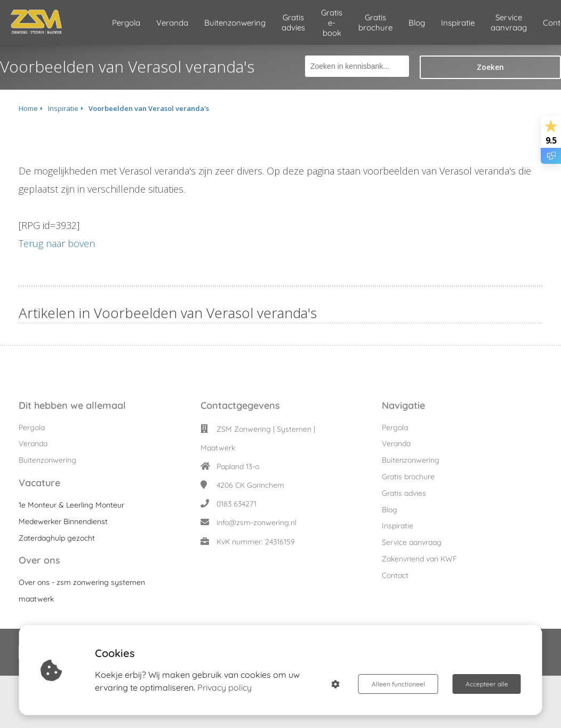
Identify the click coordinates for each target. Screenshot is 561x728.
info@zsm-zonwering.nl (257, 523)
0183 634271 (237, 504)
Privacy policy (225, 687)
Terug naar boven (57, 243)
